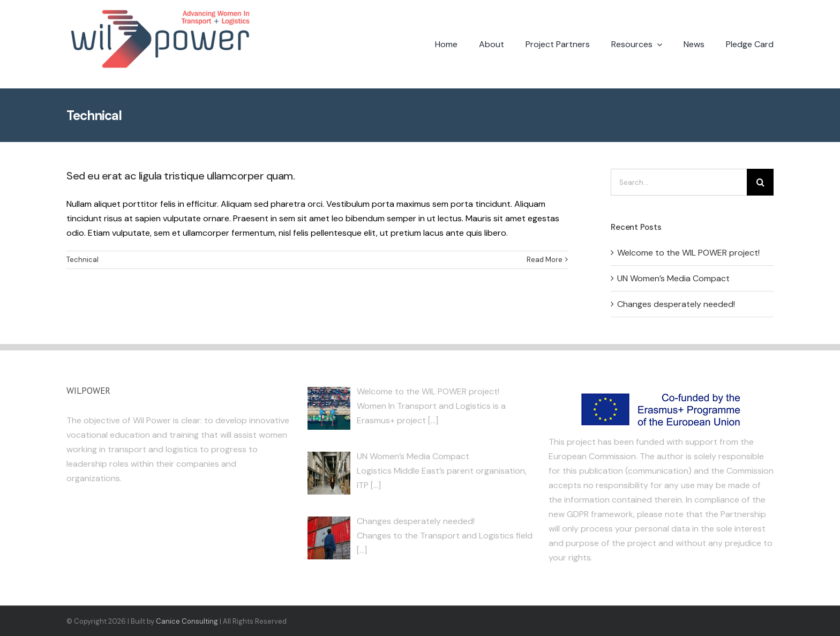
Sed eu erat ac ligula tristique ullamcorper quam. (181, 176)
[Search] (760, 182)
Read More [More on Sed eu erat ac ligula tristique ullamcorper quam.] (545, 260)
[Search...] (679, 182)
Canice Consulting (187, 621)
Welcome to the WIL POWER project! (688, 253)
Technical (82, 260)
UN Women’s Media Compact (673, 278)
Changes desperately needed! (676, 304)
